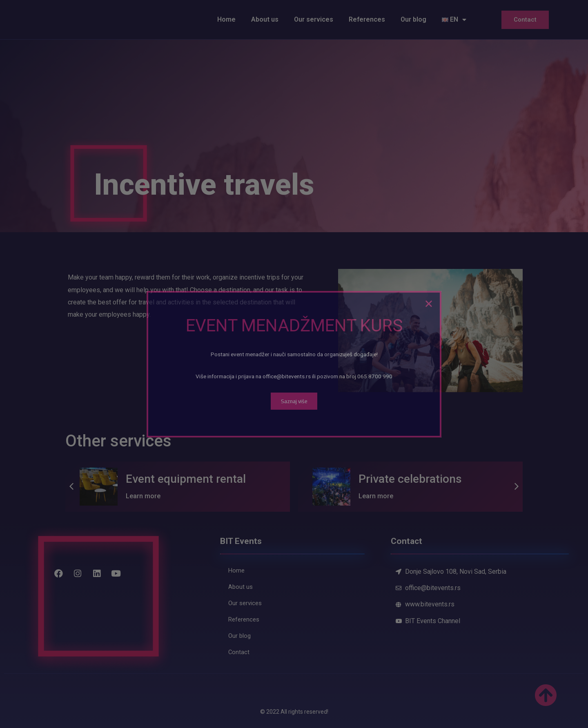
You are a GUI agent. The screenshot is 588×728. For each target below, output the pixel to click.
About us (265, 19)
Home (226, 19)
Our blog (413, 19)
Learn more (143, 496)
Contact (525, 20)
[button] (71, 486)
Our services (314, 19)
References (367, 19)
